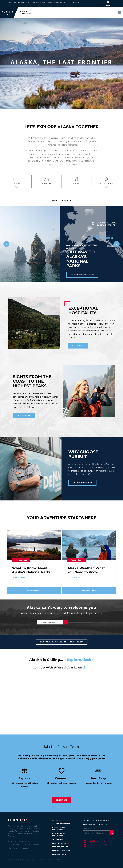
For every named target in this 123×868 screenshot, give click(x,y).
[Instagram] (99, 844)
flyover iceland (60, 849)
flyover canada (60, 845)
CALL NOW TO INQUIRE (82, 483)
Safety (27, 847)
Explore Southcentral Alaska (82, 275)
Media (26, 850)
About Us (12, 844)
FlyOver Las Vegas (61, 853)
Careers (37, 847)
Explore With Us (24, 415)
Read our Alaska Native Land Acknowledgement (62, 644)
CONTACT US (102, 827)
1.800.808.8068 (89, 827)
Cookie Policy (74, 2)
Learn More (62, 802)
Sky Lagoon (58, 842)
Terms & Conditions (55, 862)
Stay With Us (78, 346)
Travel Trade (14, 850)
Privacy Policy (27, 862)
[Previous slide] (6, 244)
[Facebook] (85, 844)
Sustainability (14, 847)
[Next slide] (117, 244)
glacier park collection (59, 837)
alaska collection (61, 826)
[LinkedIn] (85, 848)
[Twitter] (92, 844)
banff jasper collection (59, 831)
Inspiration (24, 844)
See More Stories (34, 591)
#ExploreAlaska (79, 662)
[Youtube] (106, 844)
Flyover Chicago (60, 857)
